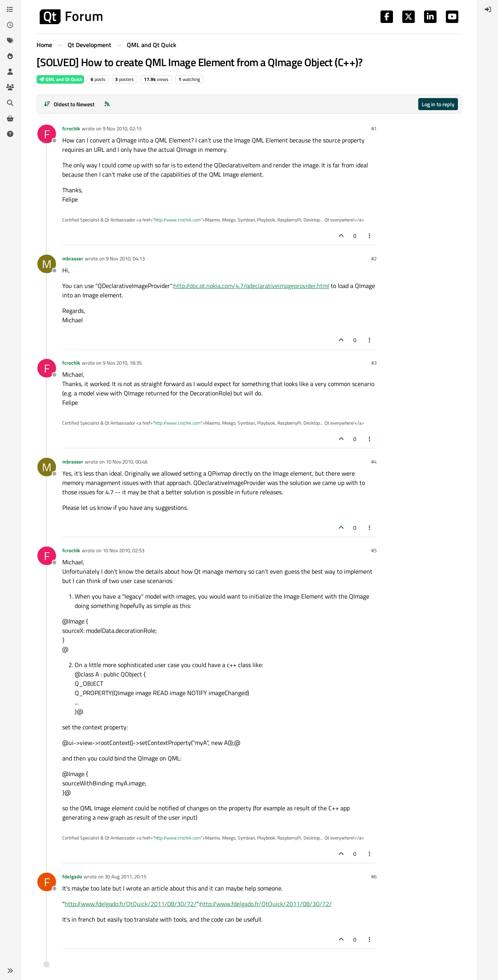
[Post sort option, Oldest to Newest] (69, 104)
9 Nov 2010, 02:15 (122, 128)
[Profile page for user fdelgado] (47, 882)
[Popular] (10, 56)
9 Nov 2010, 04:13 (125, 258)
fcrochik (71, 128)
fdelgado (72, 876)
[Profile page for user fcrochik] (47, 134)
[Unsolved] (10, 134)
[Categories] (10, 9)
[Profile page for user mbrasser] (47, 264)
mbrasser (73, 258)
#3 (374, 363)
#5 (374, 550)
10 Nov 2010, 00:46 (127, 462)
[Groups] (10, 87)
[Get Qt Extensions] (10, 118)
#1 (374, 128)
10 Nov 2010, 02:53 (124, 550)
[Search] (10, 103)
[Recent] (10, 25)
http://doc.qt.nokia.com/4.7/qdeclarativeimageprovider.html (251, 286)
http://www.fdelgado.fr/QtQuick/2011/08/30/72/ (131, 904)
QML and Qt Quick (60, 79)
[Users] (10, 72)
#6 (374, 876)
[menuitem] (488, 9)
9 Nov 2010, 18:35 (122, 363)
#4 (374, 462)
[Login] (488, 9)
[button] (10, 971)
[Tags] (10, 40)
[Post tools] (370, 236)
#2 (374, 258)
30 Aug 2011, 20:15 (125, 876)
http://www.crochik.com (178, 220)
